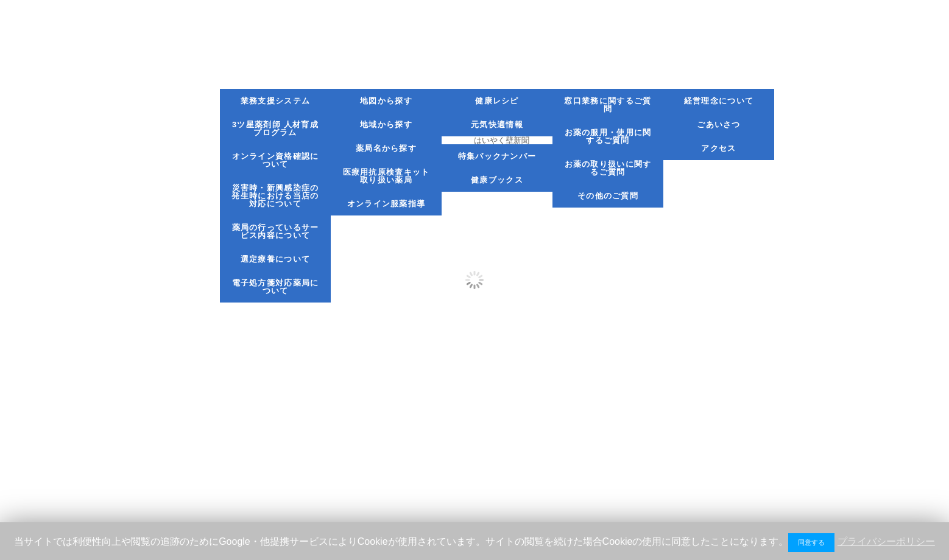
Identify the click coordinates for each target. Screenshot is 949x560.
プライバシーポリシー (886, 541)
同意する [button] (811, 542)
